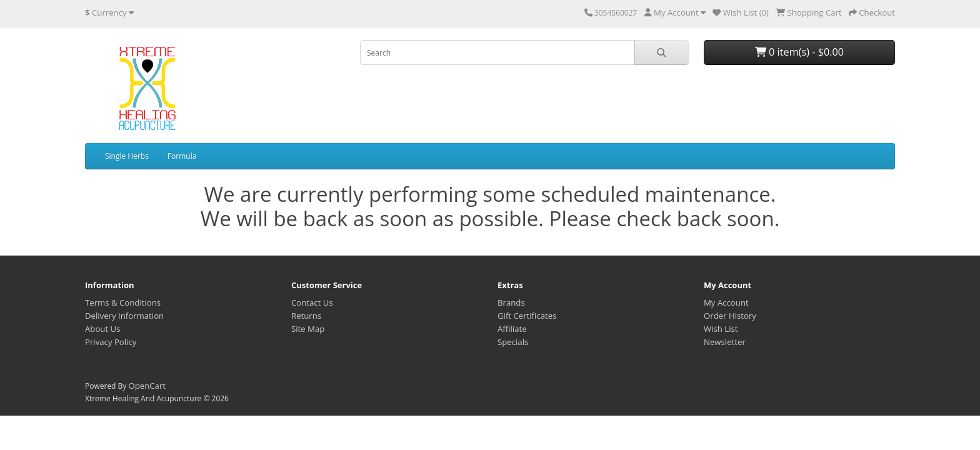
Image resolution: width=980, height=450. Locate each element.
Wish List (721, 329)
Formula (182, 156)
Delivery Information (124, 316)
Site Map (308, 329)
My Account (726, 302)
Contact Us (312, 302)
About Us (102, 329)
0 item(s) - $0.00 (799, 52)
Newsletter (725, 342)
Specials (513, 342)
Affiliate (512, 329)
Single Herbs (127, 156)
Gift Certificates (527, 316)
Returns (306, 316)
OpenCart (147, 386)
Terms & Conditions (123, 302)
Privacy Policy (111, 342)
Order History (730, 316)
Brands (511, 302)
